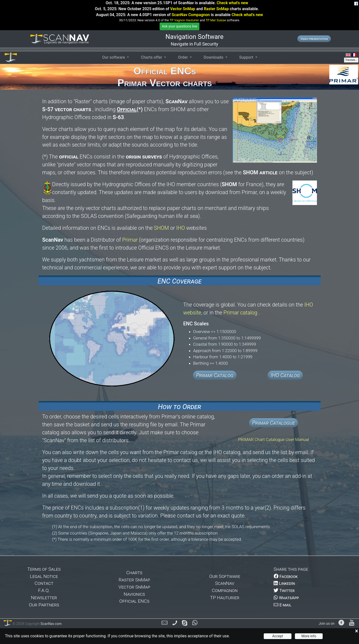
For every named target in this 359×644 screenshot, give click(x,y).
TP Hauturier (225, 598)
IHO (180, 228)
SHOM (162, 228)
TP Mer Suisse (216, 20)
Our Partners (44, 605)
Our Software (225, 576)
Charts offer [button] (152, 57)
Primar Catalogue (274, 423)
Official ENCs (134, 601)
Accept (278, 636)
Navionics (134, 594)
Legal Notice (44, 576)
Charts (134, 573)
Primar (130, 240)
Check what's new (232, 3)
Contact (44, 583)
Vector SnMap (183, 9)
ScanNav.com (51, 624)
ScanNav (225, 583)
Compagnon (225, 590)
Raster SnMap (216, 9)
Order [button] (183, 57)
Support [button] (247, 57)
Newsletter (44, 598)
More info (309, 636)
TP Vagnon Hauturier (184, 20)
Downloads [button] (214, 57)
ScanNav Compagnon (191, 15)
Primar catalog (241, 313)
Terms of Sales (44, 569)
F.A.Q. (44, 590)
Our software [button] (114, 57)
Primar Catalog (215, 375)
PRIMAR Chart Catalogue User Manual (274, 439)
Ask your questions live (179, 26)
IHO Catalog (285, 375)
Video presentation (314, 39)
